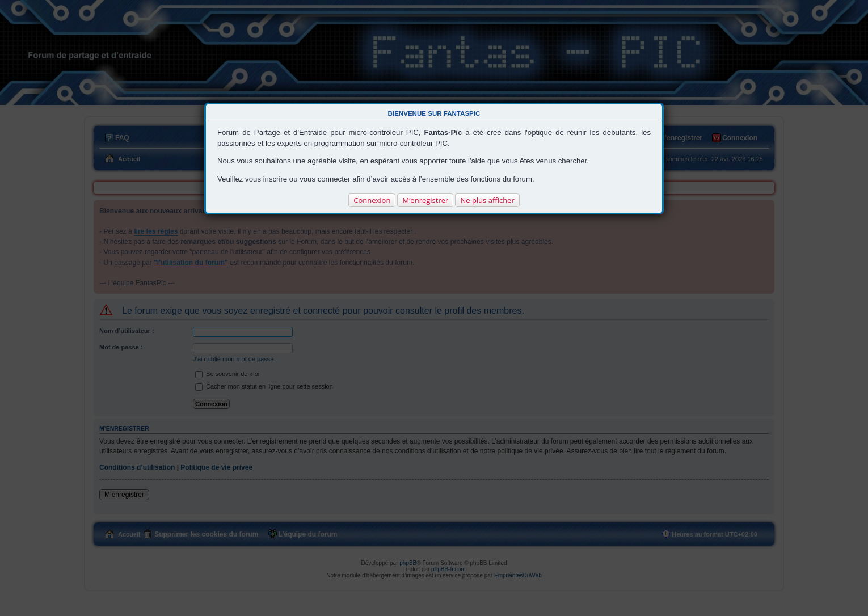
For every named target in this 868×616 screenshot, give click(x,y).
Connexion (372, 200)
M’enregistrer (425, 200)
